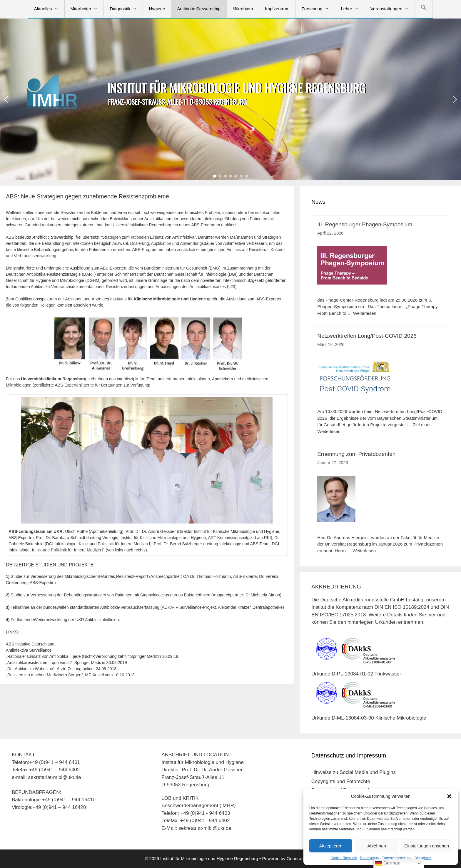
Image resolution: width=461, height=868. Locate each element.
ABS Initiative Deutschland (30, 644)
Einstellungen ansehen (427, 846)
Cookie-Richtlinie (344, 858)
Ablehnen (376, 846)
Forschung (318, 9)
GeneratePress (302, 858)
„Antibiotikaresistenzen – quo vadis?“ (40, 663)
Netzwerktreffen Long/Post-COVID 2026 (367, 336)
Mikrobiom (243, 9)
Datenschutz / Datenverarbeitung (386, 858)
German (388, 863)
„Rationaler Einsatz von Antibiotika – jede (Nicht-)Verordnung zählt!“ (67, 656)
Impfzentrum (277, 9)
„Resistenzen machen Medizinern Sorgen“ (45, 675)
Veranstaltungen (392, 9)
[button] (449, 796)
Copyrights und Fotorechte (341, 781)
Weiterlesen (365, 313)
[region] (230, 99)
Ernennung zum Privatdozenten (356, 454)
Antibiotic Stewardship (199, 9)
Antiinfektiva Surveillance (29, 650)
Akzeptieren (331, 846)
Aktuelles (49, 9)
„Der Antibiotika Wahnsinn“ (30, 669)
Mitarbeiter (87, 9)
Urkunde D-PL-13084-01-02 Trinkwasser (356, 674)
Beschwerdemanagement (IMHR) (198, 806)
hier (432, 615)
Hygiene (157, 9)
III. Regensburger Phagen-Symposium (365, 224)
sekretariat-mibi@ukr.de (205, 828)
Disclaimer (423, 858)
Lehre (353, 9)
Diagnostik (126, 9)
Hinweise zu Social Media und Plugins (354, 772)
